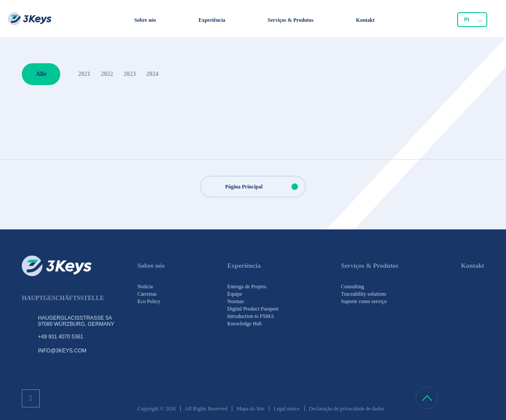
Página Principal (265, 187)
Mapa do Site (251, 409)
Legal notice (287, 409)
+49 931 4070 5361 (61, 337)
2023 (130, 74)
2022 (107, 74)
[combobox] (472, 20)
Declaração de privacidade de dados (347, 409)
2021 (84, 74)
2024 (152, 74)
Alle (41, 74)
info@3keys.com (62, 351)
